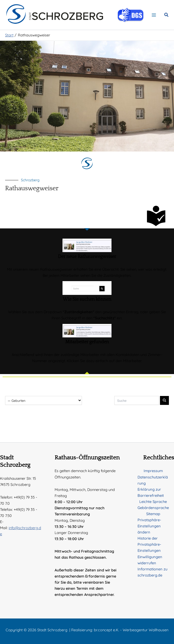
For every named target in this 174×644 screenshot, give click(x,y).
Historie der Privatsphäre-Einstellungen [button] (149, 544)
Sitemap (153, 514)
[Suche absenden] (164, 403)
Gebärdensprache (153, 508)
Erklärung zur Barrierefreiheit (151, 492)
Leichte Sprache (153, 502)
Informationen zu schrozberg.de (152, 572)
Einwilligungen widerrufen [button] (150, 560)
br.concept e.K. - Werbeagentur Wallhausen (131, 630)
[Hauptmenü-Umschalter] (154, 16)
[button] (167, 16)
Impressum (153, 471)
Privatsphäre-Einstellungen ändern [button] (149, 526)
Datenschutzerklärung (153, 480)
